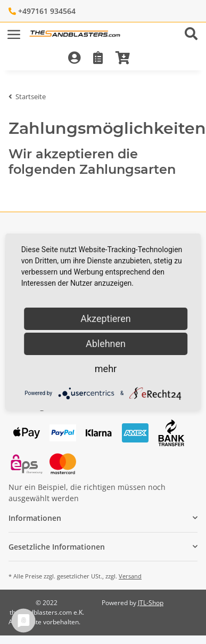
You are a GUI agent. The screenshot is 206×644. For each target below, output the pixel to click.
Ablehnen (106, 344)
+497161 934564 (47, 11)
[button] (195, 34)
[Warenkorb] (123, 58)
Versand (130, 576)
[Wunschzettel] (98, 58)
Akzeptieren (106, 319)
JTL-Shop (151, 603)
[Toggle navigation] (14, 29)
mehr (106, 369)
